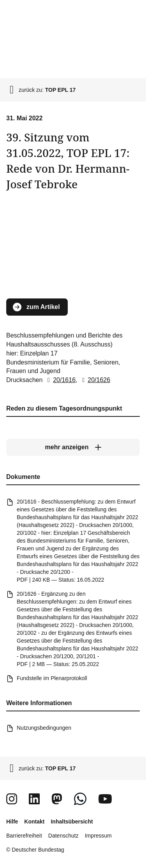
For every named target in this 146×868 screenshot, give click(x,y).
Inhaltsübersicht (72, 822)
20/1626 (95, 380)
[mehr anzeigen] (73, 447)
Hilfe (12, 822)
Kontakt (34, 822)
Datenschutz (63, 836)
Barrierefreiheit (24, 836)
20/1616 (60, 380)
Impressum (98, 836)
